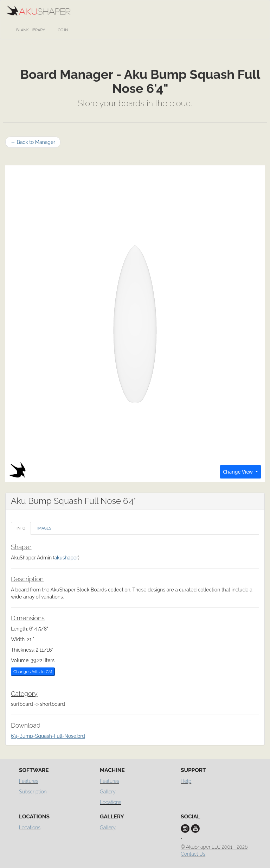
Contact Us (193, 854)
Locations (111, 802)
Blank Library (31, 30)
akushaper (66, 558)
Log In (62, 30)
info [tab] (21, 528)
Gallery (108, 792)
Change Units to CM (33, 672)
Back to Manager (33, 142)
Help (186, 781)
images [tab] (44, 528)
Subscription (33, 792)
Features (29, 781)
